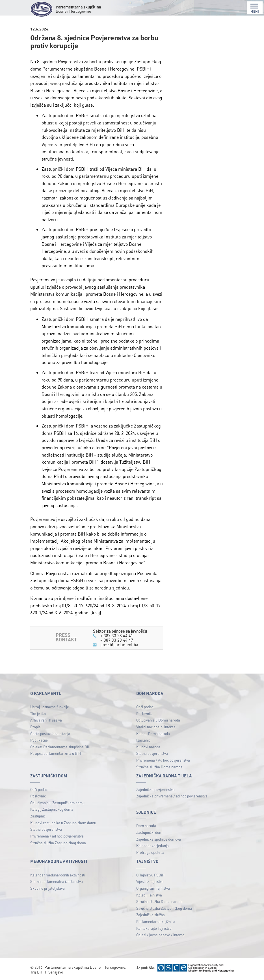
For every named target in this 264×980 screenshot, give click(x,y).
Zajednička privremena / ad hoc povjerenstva (172, 796)
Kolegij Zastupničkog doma (52, 809)
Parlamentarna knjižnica (156, 921)
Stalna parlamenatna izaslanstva (57, 881)
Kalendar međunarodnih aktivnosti (58, 875)
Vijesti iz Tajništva (150, 881)
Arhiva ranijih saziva (46, 720)
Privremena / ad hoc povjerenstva (57, 836)
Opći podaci (145, 707)
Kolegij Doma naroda (153, 734)
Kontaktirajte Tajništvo (154, 928)
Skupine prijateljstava (47, 888)
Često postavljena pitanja (50, 734)
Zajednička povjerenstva (155, 789)
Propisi (36, 727)
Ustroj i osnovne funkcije (50, 707)
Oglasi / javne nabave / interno (160, 935)
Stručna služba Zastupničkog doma (58, 843)
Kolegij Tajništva (149, 895)
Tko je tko (38, 713)
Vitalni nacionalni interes (156, 727)
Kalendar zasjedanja (152, 846)
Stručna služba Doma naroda (159, 767)
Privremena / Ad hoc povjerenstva (163, 760)
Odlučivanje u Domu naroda (158, 720)
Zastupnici (38, 816)
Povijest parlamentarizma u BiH (56, 753)
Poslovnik (144, 713)
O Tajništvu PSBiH (150, 875)
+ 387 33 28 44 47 (117, 640)
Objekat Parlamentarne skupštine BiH (60, 747)
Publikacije (39, 740)
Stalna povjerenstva (152, 753)
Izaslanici (144, 740)
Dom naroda (146, 826)
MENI (255, 8)
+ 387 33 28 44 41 (117, 635)
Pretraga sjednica (150, 852)
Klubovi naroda (148, 747)
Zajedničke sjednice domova (159, 839)
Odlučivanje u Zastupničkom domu (57, 803)
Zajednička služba (151, 915)
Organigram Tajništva (153, 888)
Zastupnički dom (149, 832)
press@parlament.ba (119, 644)
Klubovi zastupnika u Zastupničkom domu (63, 823)
